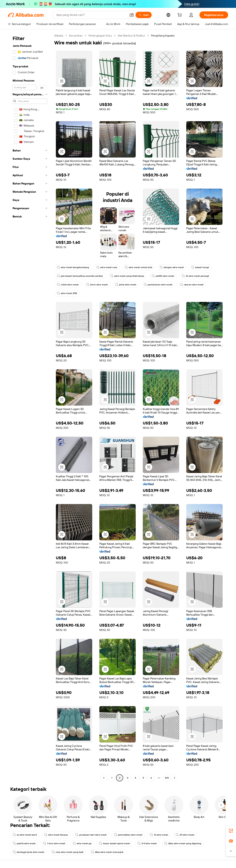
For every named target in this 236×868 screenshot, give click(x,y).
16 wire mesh (159, 835)
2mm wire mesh (97, 285)
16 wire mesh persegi (195, 276)
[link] (231, 831)
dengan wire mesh (172, 267)
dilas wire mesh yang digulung (183, 843)
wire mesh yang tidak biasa (127, 276)
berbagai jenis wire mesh (29, 852)
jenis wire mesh (126, 285)
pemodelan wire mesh (128, 835)
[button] (132, 15)
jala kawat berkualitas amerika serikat (80, 276)
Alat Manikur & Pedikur (131, 36)
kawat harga (200, 267)
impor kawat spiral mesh (114, 843)
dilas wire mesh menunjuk (107, 852)
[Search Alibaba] (91, 15)
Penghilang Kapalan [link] (163, 36)
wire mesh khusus (56, 835)
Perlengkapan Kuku (100, 36)
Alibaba (59, 36)
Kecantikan (76, 36)
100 (167, 778)
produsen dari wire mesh (91, 835)
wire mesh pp (82, 843)
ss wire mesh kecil (25, 835)
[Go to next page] (175, 778)
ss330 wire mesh (163, 276)
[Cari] (144, 15)
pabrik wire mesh (24, 843)
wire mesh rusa (107, 267)
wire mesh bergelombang (73, 267)
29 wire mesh (185, 835)
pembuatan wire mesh (158, 285)
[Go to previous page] (104, 778)
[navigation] (30, 407)
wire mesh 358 (67, 293)
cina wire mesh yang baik (68, 852)
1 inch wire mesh (54, 843)
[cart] (180, 16)
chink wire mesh (68, 285)
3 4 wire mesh (147, 843)
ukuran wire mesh (192, 285)
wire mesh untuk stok (138, 267)
